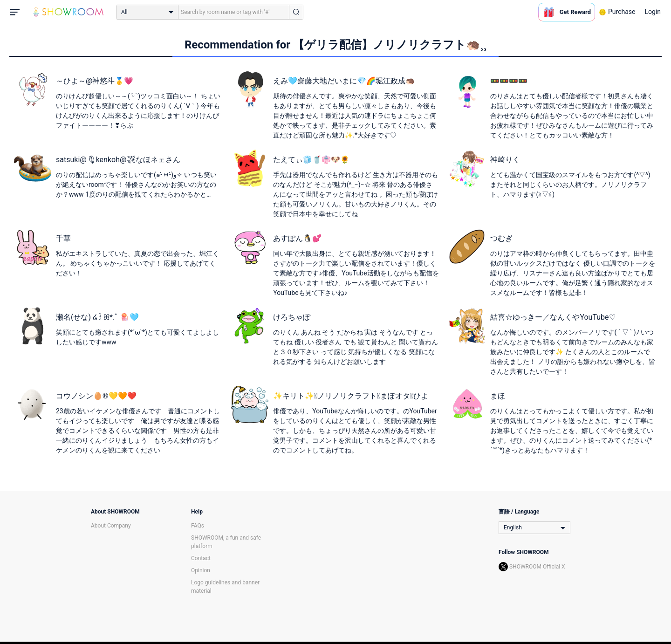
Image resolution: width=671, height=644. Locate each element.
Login (653, 12)
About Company (111, 526)
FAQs (198, 526)
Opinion (201, 570)
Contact (201, 558)
